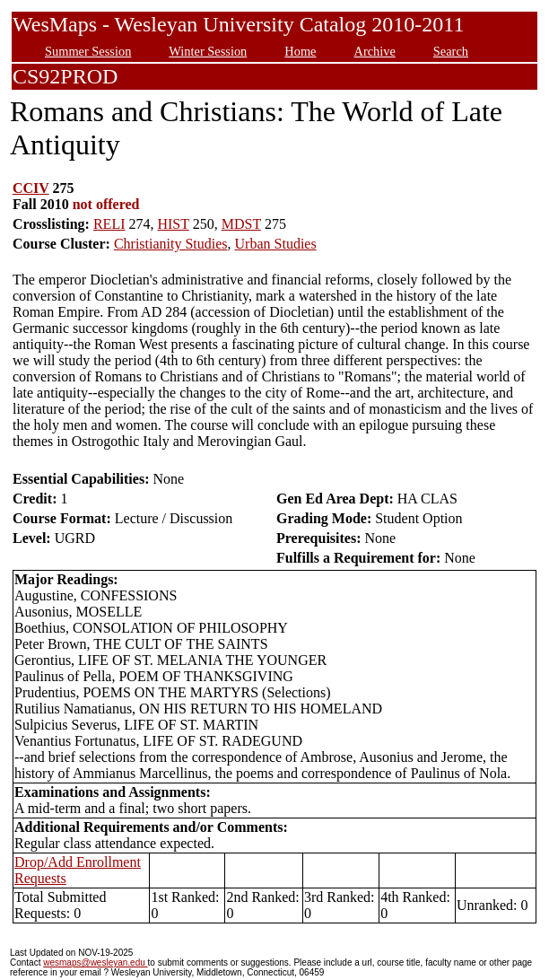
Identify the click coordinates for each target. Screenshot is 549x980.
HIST (173, 224)
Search (451, 51)
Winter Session (208, 51)
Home (300, 51)
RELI (109, 224)
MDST (241, 224)
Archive (374, 51)
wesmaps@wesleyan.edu (95, 962)
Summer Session (88, 51)
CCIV (31, 188)
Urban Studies (276, 244)
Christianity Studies (171, 244)
